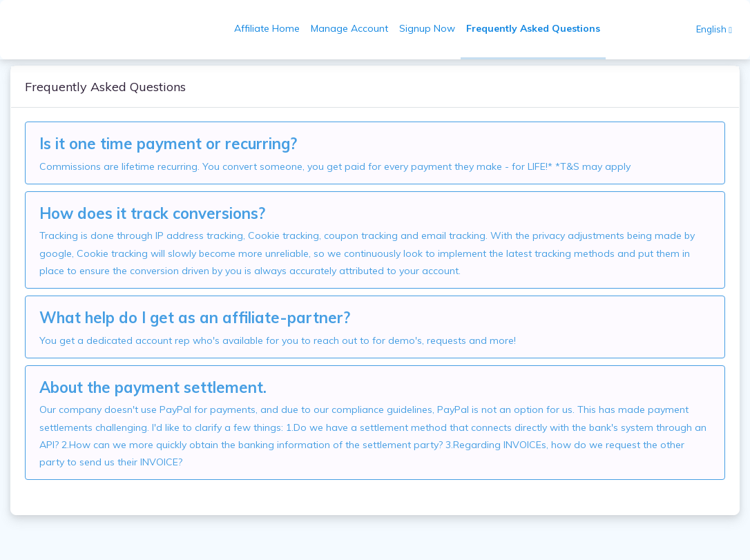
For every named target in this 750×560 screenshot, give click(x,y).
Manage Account (349, 28)
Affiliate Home (267, 28)
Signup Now (427, 28)
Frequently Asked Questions (533, 28)
